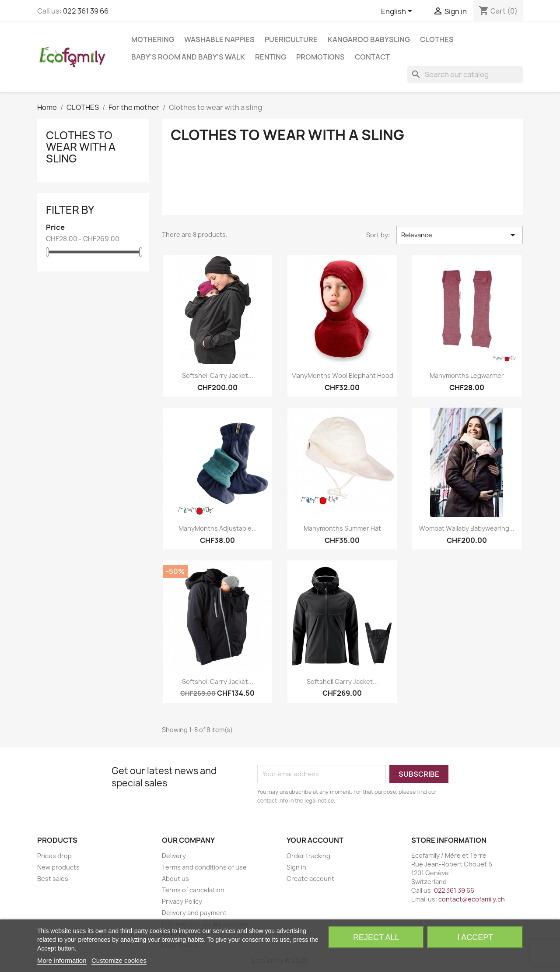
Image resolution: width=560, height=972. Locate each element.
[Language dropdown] (398, 12)
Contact (372, 57)
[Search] (465, 74)
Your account (315, 840)
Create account (310, 879)
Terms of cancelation (193, 890)
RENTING (271, 57)
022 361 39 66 (86, 11)
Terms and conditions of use (204, 867)
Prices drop (54, 856)
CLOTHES (437, 39)
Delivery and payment (194, 913)
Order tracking (308, 856)
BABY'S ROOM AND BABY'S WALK (188, 57)
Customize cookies (119, 960)
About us (175, 879)
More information (62, 960)
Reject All (376, 937)
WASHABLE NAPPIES (219, 39)
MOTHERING (153, 39)
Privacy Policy (182, 901)
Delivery (174, 856)
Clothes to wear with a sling (81, 147)
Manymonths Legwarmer (467, 375)
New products (58, 867)
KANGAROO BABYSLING (369, 39)
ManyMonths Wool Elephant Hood (342, 375)
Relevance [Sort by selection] (460, 235)
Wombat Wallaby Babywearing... (467, 528)
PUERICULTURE (291, 39)
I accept (475, 937)
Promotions (320, 57)
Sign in (296, 867)
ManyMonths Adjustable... (218, 528)
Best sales (53, 879)
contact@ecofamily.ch (472, 899)
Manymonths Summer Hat (342, 528)
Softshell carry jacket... (218, 375)
